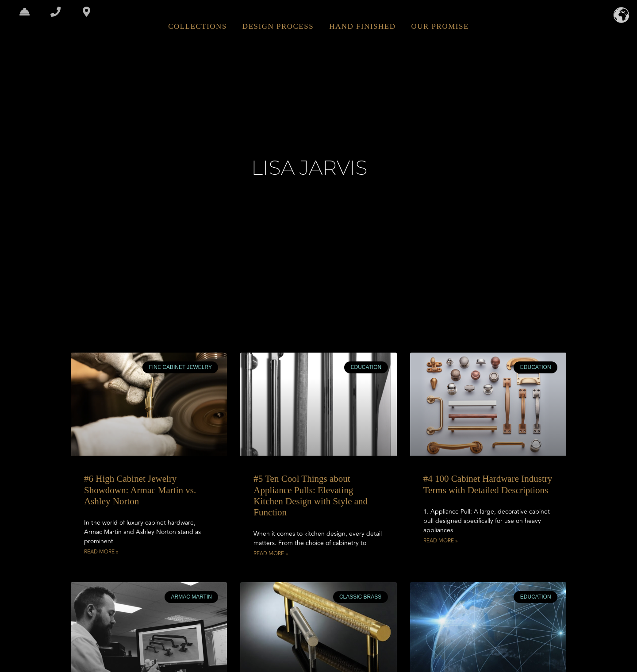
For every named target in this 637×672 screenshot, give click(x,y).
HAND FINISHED (362, 26)
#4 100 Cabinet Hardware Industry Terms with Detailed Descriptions (488, 484)
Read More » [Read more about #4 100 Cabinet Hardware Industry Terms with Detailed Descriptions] (441, 541)
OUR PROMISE (440, 26)
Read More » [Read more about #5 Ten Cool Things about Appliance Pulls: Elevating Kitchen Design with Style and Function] (271, 554)
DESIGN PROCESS (278, 26)
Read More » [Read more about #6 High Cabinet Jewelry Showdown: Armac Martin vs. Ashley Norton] (101, 552)
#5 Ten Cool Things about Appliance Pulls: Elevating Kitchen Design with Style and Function (311, 495)
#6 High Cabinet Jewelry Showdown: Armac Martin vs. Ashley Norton (140, 490)
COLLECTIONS (198, 26)
